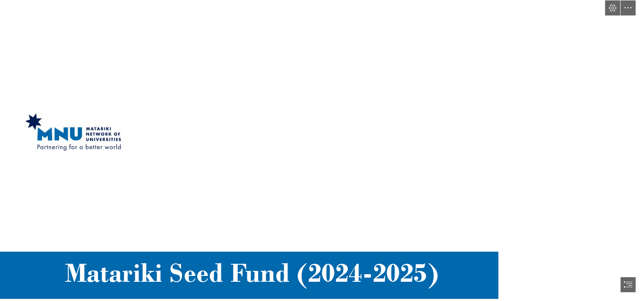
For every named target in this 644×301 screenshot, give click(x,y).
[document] (322, 150)
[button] (613, 8)
